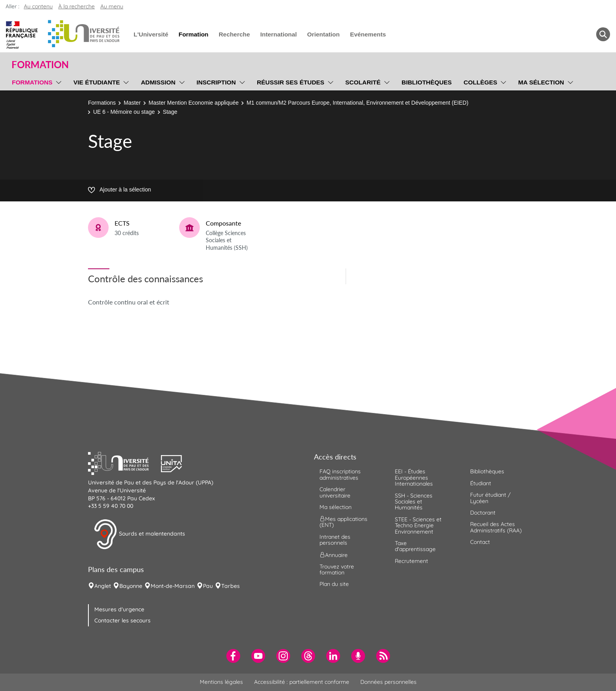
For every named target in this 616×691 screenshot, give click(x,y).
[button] (124, 463)
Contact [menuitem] (480, 542)
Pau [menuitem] (208, 586)
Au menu (112, 6)
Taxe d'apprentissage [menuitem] (415, 546)
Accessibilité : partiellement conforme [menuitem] (302, 682)
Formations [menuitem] (32, 82)
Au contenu (38, 6)
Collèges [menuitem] (481, 82)
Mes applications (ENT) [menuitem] (343, 522)
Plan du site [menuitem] (334, 584)
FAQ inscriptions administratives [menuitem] (340, 474)
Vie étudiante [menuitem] (97, 82)
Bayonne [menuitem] (131, 586)
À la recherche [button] (77, 6)
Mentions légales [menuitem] (221, 682)
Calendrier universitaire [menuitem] (335, 492)
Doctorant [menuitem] (483, 513)
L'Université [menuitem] (151, 34)
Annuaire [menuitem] (334, 555)
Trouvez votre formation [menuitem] (337, 569)
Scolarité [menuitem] (363, 82)
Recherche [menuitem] (234, 34)
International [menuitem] (278, 34)
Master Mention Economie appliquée (194, 103)
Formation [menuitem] (193, 34)
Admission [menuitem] (158, 82)
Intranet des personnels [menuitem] (335, 540)
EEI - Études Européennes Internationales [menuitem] (414, 478)
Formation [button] (40, 65)
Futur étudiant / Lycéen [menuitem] (490, 498)
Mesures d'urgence (119, 609)
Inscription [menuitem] (216, 82)
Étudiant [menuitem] (481, 483)
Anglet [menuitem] (103, 586)
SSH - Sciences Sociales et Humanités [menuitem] (414, 502)
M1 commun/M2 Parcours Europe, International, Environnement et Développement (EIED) (358, 103)
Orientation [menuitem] (323, 34)
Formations (102, 103)
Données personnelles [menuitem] (388, 682)
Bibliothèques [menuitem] (427, 82)
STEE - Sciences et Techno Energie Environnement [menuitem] (418, 525)
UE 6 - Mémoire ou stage (124, 112)
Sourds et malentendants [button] (139, 534)
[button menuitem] (603, 34)
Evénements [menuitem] (368, 34)
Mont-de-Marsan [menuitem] (173, 586)
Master (132, 103)
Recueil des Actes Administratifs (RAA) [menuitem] (496, 527)
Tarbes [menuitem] (231, 586)
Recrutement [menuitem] (411, 561)
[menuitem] (233, 656)
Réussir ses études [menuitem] (291, 82)
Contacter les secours (122, 620)
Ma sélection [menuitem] (541, 82)
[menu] (57, 81)
